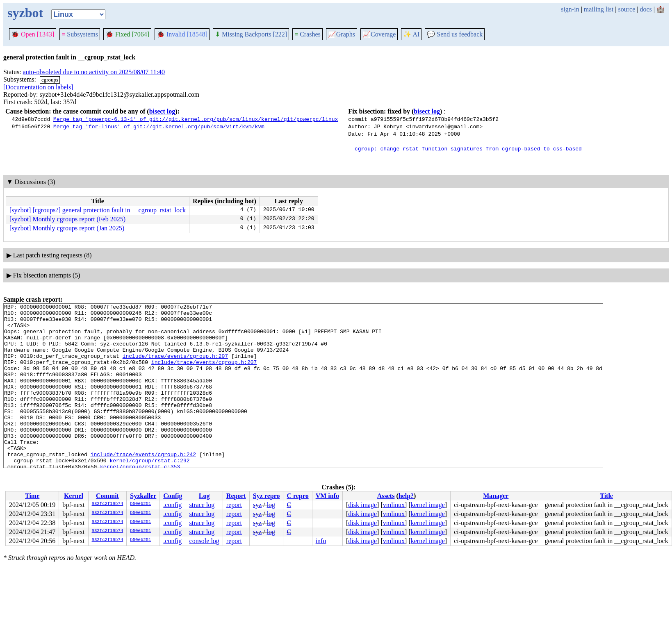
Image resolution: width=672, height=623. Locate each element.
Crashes (308, 34)
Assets (386, 496)
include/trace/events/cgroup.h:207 (175, 367)
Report (236, 496)
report (234, 505)
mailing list (599, 9)
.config (172, 505)
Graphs (342, 34)
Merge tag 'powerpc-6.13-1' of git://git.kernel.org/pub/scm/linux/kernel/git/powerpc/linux (196, 119)
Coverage (379, 34)
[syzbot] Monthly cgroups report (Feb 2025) (67, 219)
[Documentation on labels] (38, 87)
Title (606, 496)
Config (173, 496)
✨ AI (411, 34)
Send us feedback (455, 34)
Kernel (74, 496)
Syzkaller (143, 496)
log (271, 505)
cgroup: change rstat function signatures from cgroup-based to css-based (468, 148)
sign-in (570, 9)
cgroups (50, 80)
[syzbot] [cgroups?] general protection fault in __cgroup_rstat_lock (98, 210)
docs (646, 9)
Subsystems (80, 34)
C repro (297, 496)
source (627, 9)
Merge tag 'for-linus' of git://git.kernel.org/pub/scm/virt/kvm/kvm (159, 126)
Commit (107, 496)
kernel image (428, 505)
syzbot (25, 13)
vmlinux (394, 505)
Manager (496, 496)
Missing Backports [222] (251, 34)
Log (204, 496)
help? (406, 496)
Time (32, 496)
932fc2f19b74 (108, 504)
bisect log (162, 111)
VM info (327, 496)
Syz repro (267, 496)
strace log (202, 505)
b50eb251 (140, 504)
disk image (362, 505)
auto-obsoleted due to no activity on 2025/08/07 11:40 (94, 72)
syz (257, 505)
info (321, 541)
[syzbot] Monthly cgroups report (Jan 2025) (67, 228)
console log (204, 541)
